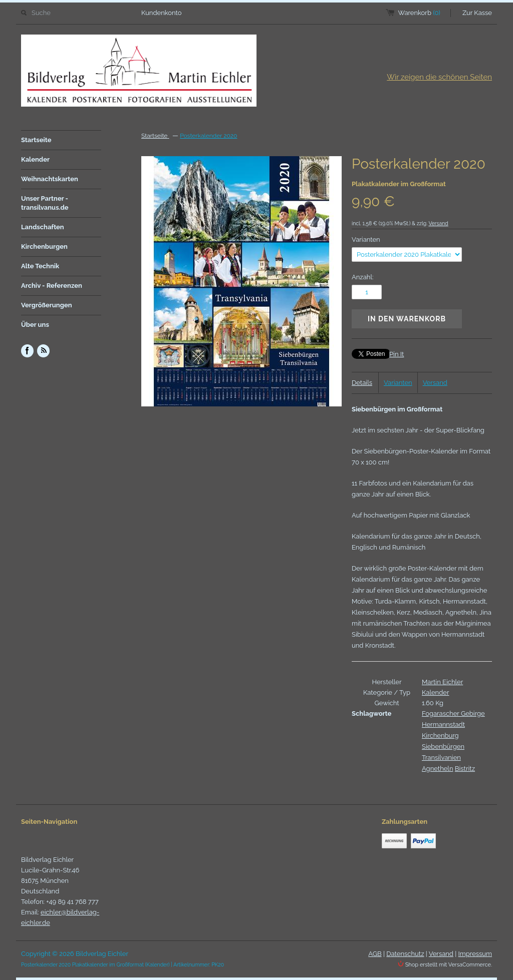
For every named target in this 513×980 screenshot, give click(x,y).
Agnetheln (437, 769)
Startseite (36, 140)
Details (362, 383)
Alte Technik (40, 266)
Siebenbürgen (443, 747)
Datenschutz (405, 954)
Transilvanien (441, 758)
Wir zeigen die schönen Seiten (439, 77)
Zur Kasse (477, 13)
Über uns (35, 325)
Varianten (366, 239)
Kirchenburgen (44, 247)
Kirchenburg (440, 736)
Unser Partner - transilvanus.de (45, 203)
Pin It (397, 354)
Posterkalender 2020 (208, 136)
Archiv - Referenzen (52, 286)
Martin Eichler (442, 682)
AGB (375, 954)
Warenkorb (419, 13)
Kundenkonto (162, 13)
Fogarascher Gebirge (453, 713)
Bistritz (465, 769)
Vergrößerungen (47, 305)
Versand (438, 223)
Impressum (475, 954)
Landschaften (43, 227)
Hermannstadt (443, 724)
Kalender (35, 159)
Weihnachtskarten (50, 179)
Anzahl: (362, 277)
